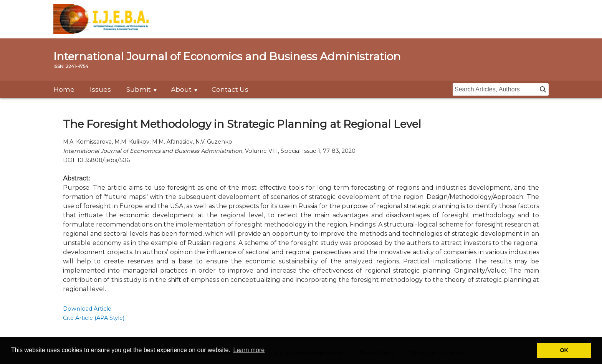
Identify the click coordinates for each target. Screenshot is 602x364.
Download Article (87, 309)
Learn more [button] (249, 350)
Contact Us (230, 89)
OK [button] (564, 350)
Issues (100, 89)
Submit (139, 89)
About (181, 89)
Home (64, 89)
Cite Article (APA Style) (94, 318)
